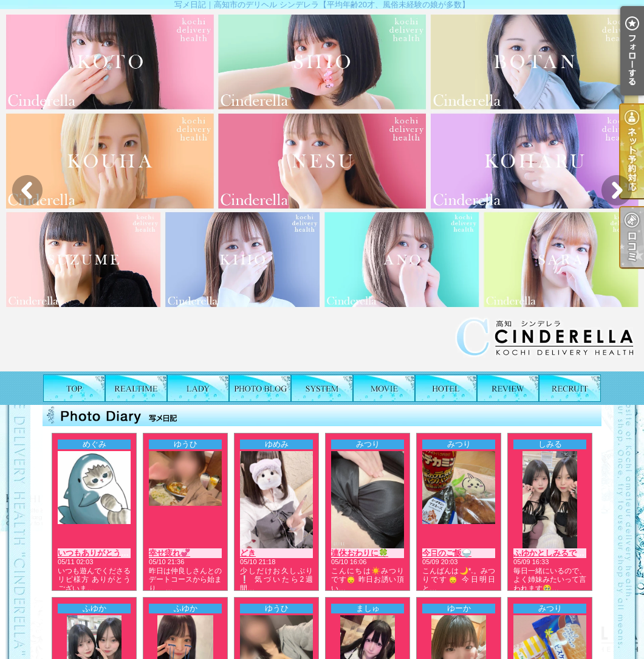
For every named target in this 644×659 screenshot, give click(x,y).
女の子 (198, 388)
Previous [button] (27, 190)
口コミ (508, 388)
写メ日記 (260, 388)
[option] (322, 190)
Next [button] (617, 190)
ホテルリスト (446, 388)
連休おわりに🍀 (360, 553)
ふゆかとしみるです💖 (554, 553)
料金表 (322, 388)
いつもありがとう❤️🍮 (99, 553)
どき (248, 553)
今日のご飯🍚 (447, 553)
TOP (74, 388)
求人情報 (570, 388)
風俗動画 (384, 388)
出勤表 (136, 388)
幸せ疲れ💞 (170, 553)
